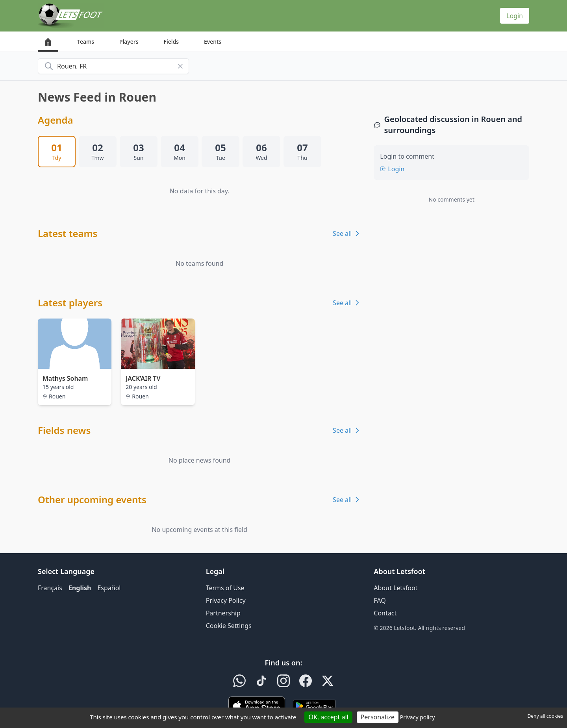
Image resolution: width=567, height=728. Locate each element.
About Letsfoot (396, 588)
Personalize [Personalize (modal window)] (378, 717)
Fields (171, 42)
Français (50, 588)
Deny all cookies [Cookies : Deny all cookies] (545, 716)
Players (129, 42)
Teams (86, 42)
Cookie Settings (229, 626)
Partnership (223, 613)
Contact (385, 613)
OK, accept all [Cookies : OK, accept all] (328, 717)
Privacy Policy (226, 600)
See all (347, 233)
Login (515, 16)
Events (213, 42)
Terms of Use (225, 588)
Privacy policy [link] (418, 717)
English (80, 588)
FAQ (380, 600)
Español (109, 588)
